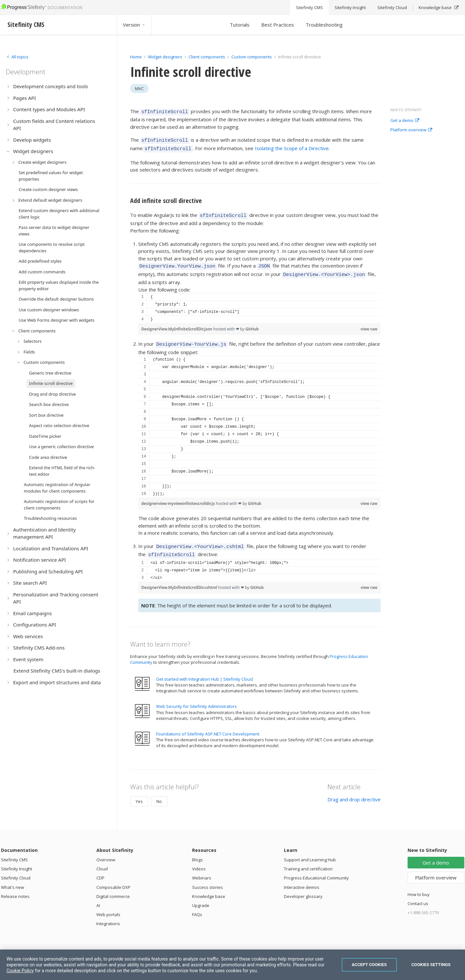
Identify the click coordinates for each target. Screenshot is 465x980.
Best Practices (278, 25)
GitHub (252, 323)
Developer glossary (303, 888)
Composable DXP (113, 878)
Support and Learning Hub (310, 851)
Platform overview (411, 130)
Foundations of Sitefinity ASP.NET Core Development (208, 725)
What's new (12, 878)
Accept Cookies (369, 965)
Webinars (202, 869)
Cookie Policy (20, 971)
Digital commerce (113, 888)
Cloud (102, 860)
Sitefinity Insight (17, 860)
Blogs (197, 851)
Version (134, 25)
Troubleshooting (324, 25)
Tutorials (240, 25)
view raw (369, 323)
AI (98, 897)
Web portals (108, 906)
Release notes (15, 888)
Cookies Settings (431, 965)
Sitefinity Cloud (16, 869)
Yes (139, 793)
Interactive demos (302, 878)
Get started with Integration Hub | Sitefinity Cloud (204, 670)
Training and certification (308, 860)
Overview (106, 851)
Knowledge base (209, 888)
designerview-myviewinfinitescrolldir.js (179, 497)
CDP (100, 869)
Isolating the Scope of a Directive (292, 146)
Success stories (208, 878)
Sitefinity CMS (14, 851)
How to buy (419, 886)
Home (136, 57)
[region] (260, 302)
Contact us (418, 895)
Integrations (108, 915)
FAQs (197, 906)
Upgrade (201, 897)
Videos (199, 860)
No (159, 793)
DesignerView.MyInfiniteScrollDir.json (177, 323)
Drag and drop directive (354, 791)
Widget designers (166, 57)
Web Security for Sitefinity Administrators (196, 698)
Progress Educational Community (316, 869)
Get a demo (405, 121)
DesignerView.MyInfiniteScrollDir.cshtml (180, 579)
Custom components (252, 57)
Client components (207, 57)
